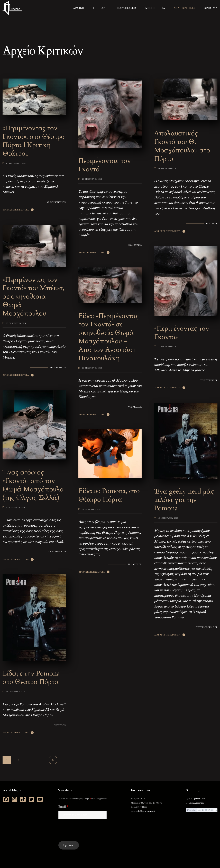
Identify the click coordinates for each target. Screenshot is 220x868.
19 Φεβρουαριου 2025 (16, 163)
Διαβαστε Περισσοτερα (16, 210)
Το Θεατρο (101, 8)
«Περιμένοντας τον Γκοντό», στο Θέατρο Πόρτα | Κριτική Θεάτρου (34, 141)
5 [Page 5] (41, 760)
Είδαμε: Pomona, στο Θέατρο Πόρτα (109, 495)
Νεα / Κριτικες (185, 8)
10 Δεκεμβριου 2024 (92, 368)
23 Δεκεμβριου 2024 (16, 323)
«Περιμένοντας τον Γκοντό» (182, 333)
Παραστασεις (127, 8)
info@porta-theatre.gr (146, 811)
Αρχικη (79, 8)
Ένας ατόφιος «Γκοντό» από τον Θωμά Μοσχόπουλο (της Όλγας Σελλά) (33, 485)
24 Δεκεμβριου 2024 (92, 179)
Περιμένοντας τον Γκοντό (105, 165)
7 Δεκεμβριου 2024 (16, 507)
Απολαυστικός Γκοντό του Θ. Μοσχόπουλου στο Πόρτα (182, 146)
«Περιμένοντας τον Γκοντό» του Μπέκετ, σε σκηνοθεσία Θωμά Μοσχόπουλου (33, 296)
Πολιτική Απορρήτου (195, 803)
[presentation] (84, 830)
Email (63, 807)
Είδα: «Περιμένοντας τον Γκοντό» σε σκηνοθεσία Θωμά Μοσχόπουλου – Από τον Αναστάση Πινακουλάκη (109, 337)
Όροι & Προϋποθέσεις (195, 799)
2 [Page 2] (18, 760)
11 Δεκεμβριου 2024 (168, 347)
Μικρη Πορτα (155, 8)
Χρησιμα (211, 8)
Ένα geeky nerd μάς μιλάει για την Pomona (184, 500)
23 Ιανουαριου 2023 (92, 509)
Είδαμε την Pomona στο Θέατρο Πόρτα (31, 678)
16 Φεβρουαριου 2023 (168, 518)
